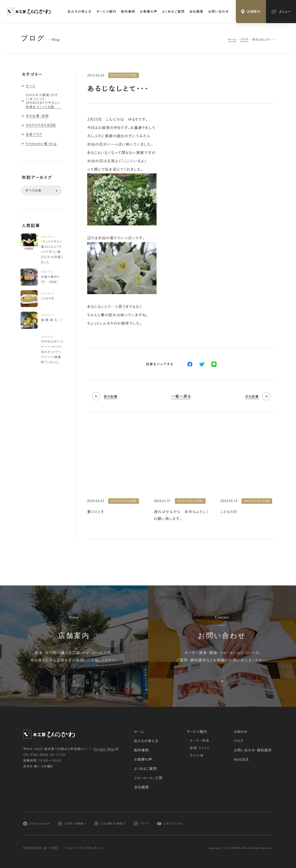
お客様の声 (149, 12)
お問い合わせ (219, 12)
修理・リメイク (200, 748)
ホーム (232, 40)
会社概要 (196, 12)
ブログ (244, 40)
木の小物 (197, 755)
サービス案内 (106, 12)
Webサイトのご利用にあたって (85, 848)
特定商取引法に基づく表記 (41, 848)
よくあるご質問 (173, 12)
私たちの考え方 (80, 12)
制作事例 (128, 12)
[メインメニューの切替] (281, 12)
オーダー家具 (199, 741)
